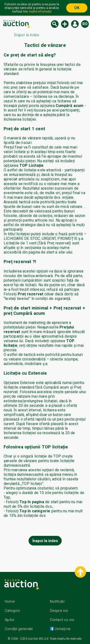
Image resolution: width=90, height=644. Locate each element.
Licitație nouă (65, 24)
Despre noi (59, 611)
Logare (75, 24)
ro (85, 24)
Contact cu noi (62, 620)
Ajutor (10, 620)
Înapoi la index (45, 541)
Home (10, 601)
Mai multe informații (37, 11)
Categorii (12, 611)
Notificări (57, 601)
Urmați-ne (62, 629)
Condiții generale (19, 629)
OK (77, 8)
